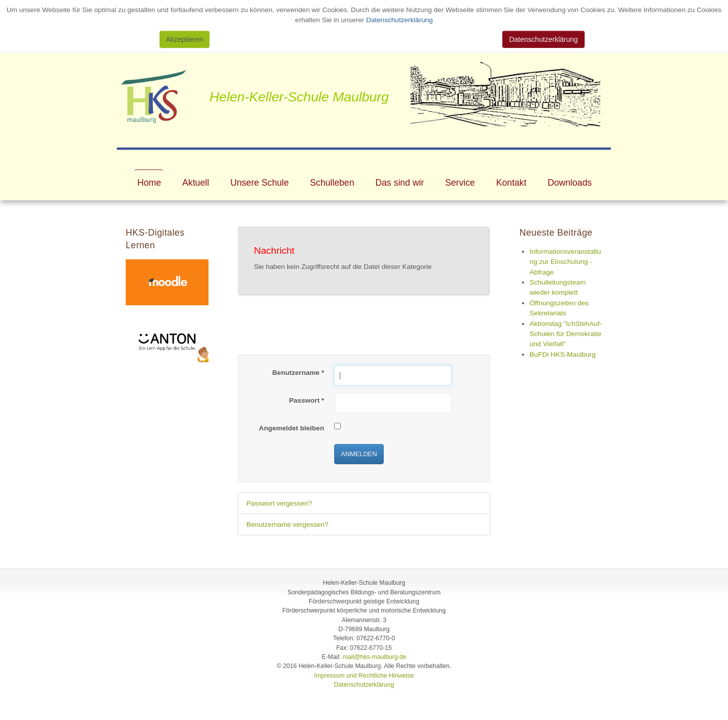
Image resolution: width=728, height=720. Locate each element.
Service (460, 183)
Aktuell (196, 183)
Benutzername (298, 373)
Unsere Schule (259, 183)
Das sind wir (400, 183)
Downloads (570, 183)
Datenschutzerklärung (398, 20)
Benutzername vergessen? (287, 524)
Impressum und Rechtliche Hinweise (364, 676)
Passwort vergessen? (279, 503)
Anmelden (359, 454)
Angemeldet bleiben (292, 428)
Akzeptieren (185, 39)
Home (149, 183)
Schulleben (332, 183)
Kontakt (511, 183)
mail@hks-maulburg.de (375, 657)
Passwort (306, 400)
